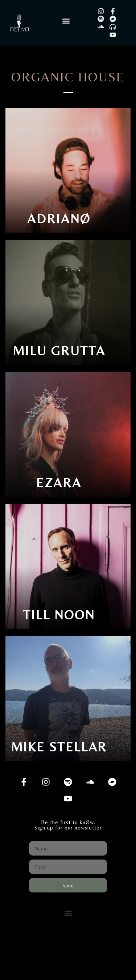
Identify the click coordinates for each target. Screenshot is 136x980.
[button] (66, 21)
